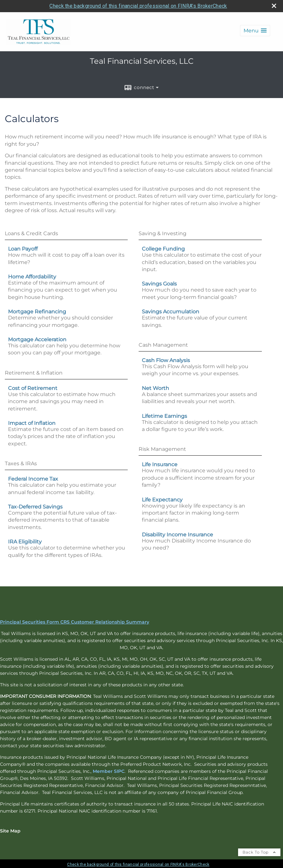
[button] (255, 31)
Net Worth (155, 388)
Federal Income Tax (33, 479)
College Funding (163, 249)
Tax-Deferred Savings (35, 507)
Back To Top (259, 852)
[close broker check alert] (274, 6)
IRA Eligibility (25, 542)
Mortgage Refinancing (37, 312)
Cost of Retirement (33, 388)
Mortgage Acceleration (37, 339)
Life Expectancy (162, 500)
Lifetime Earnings (164, 416)
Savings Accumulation (171, 312)
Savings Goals (159, 284)
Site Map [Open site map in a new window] (10, 831)
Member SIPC (109, 771)
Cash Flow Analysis (166, 360)
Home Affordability (32, 277)
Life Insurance (160, 464)
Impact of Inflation (32, 423)
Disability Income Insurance (177, 535)
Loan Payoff (23, 249)
